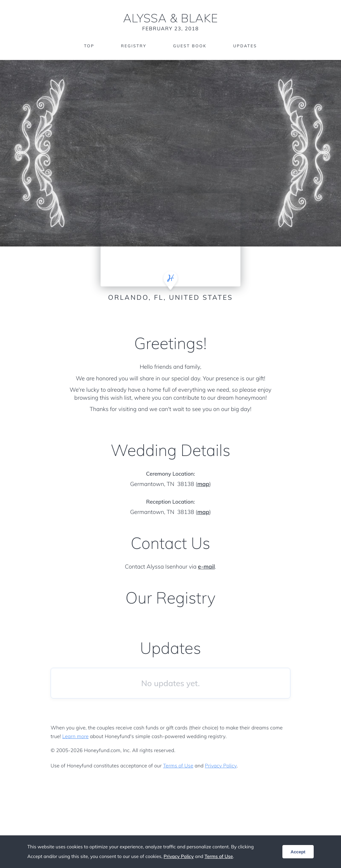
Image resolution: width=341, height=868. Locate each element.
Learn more (75, 736)
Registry (134, 46)
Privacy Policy (221, 766)
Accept (298, 852)
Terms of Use (178, 766)
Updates (245, 46)
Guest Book (190, 46)
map (203, 484)
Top (89, 46)
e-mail (206, 567)
